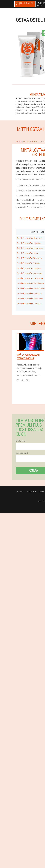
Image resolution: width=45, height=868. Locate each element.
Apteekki (20, 492)
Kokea (42, 492)
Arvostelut (31, 492)
